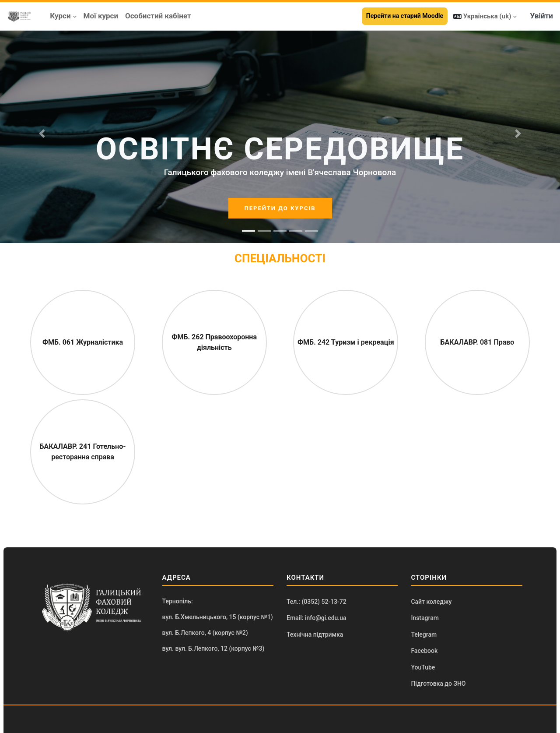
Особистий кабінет (158, 16)
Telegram (424, 634)
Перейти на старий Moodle (405, 16)
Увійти (541, 16)
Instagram (425, 618)
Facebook (424, 651)
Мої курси (101, 16)
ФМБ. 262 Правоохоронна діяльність (214, 342)
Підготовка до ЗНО (438, 684)
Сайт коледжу (431, 602)
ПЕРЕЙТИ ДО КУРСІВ (280, 208)
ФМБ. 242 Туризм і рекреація (346, 342)
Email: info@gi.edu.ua (317, 618)
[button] (485, 16)
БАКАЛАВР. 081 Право (478, 342)
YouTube (423, 667)
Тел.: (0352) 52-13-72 (317, 602)
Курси (60, 16)
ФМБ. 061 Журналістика (83, 342)
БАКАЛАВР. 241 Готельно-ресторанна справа (83, 452)
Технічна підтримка (315, 634)
